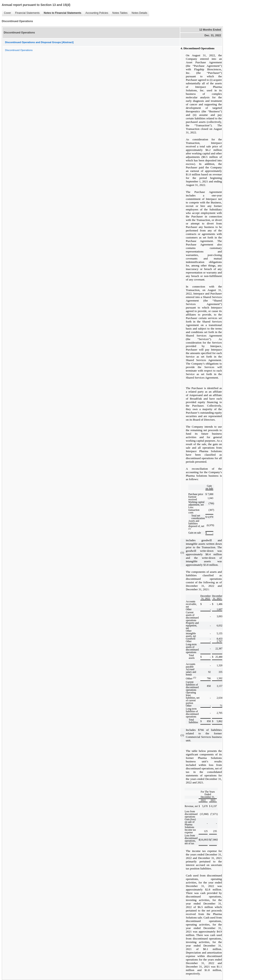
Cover (6, 13)
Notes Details (138, 13)
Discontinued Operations (19, 50)
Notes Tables (119, 13)
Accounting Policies (96, 13)
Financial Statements (26, 13)
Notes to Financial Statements (61, 13)
